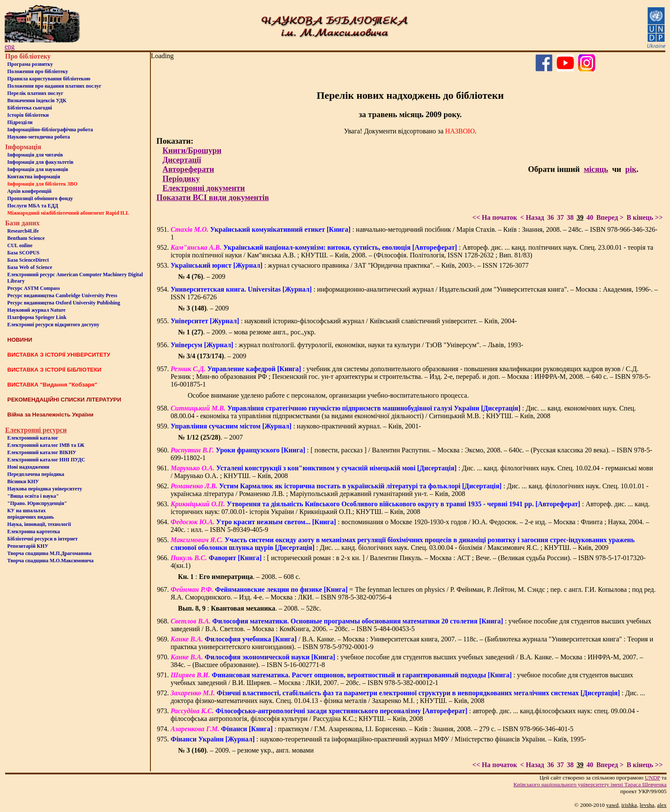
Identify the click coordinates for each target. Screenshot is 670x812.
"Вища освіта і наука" (33, 496)
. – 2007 (211, 437)
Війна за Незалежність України (50, 415)
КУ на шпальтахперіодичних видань (31, 514)
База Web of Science (30, 267)
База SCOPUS (23, 253)
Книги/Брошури (192, 150)
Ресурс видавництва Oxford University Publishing (64, 303)
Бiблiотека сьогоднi (30, 108)
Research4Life (23, 231)
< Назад (532, 217)
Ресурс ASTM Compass (34, 288)
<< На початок (495, 217)
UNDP (652, 778)
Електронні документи (204, 188)
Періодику (181, 179)
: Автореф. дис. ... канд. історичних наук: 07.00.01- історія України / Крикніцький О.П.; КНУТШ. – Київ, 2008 (410, 508)
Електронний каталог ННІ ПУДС (46, 460)
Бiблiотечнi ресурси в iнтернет (43, 539)
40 (590, 217)
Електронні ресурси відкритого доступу (53, 325)
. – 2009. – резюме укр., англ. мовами (246, 750)
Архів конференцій (29, 191)
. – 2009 (202, 276)
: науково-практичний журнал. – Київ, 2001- (296, 426)
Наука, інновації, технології (39, 524)
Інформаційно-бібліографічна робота (50, 130)
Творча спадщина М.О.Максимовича (50, 561)
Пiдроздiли (20, 122)
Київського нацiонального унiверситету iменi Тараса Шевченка (590, 784)
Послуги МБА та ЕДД (33, 206)
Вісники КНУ (23, 481)
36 (550, 217)
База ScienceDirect (28, 260)
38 (570, 217)
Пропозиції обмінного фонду (40, 198)
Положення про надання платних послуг (54, 86)
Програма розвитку (30, 64)
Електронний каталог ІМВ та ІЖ (46, 445)
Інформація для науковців (38, 169)
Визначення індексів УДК (37, 100)
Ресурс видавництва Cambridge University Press (62, 295)
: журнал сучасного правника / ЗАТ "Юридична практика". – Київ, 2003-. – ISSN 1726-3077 (350, 265)
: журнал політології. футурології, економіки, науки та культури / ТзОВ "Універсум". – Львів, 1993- (347, 345)
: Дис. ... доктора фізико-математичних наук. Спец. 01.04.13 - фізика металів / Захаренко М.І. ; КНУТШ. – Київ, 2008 (408, 697)
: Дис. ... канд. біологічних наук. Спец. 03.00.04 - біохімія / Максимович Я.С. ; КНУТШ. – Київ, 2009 (403, 544)
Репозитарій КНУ (28, 546)
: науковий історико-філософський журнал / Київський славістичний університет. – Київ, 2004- (344, 321)
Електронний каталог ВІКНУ (42, 452)
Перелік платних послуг (35, 93)
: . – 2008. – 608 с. (239, 577)
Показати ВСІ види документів (213, 197)
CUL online (20, 245)
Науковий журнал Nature (36, 310)
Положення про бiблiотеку (38, 71)
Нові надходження (28, 467)
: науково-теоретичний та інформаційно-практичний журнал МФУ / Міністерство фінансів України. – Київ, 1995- (378, 739)
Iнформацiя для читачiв (35, 155)
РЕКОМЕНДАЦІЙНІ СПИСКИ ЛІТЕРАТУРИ (64, 400)
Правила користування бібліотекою (49, 79)
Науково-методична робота (39, 137)
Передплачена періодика (36, 474)
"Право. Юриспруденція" (37, 503)
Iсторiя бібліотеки (28, 115)
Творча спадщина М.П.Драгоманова (49, 553)
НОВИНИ (20, 340)
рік (631, 169)
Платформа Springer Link (37, 317)
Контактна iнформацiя (34, 177)
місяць (596, 169)
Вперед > (610, 217)
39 (580, 217)
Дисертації (182, 160)
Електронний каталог (33, 438)
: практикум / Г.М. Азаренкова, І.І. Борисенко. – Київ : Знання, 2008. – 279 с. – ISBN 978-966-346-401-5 (372, 729)
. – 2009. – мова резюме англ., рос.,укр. (247, 332)
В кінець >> (645, 217)
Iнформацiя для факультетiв (40, 162)
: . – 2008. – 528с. (250, 608)
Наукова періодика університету (45, 489)
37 (560, 217)
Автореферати (188, 169)
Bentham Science (26, 238)
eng (10, 46)
